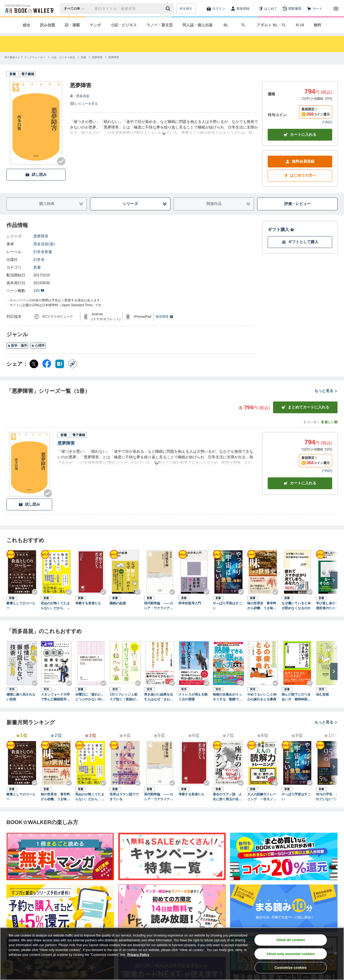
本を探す (186, 9)
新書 (37, 267)
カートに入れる (300, 135)
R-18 (300, 25)
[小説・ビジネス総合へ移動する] (63, 57)
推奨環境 (164, 317)
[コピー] (73, 364)
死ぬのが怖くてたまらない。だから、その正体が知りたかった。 (55, 606)
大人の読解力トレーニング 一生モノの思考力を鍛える (262, 797)
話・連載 (72, 25)
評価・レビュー (298, 204)
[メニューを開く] (336, 9)
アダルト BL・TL (271, 25)
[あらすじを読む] (164, 127)
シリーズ (145, 204)
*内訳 (327, 122)
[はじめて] (268, 9)
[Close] (335, 953)
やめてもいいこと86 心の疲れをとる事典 (263, 697)
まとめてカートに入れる (305, 407)
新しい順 (329, 422)
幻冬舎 (39, 259)
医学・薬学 (17, 346)
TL (243, 25)
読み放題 (48, 25)
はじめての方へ (300, 175)
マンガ (95, 25)
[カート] (314, 9)
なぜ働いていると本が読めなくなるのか (296, 606)
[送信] (169, 9)
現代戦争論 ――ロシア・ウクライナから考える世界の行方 (159, 606)
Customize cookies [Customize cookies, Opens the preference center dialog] (291, 968)
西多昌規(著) (44, 244)
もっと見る (326, 391)
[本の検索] (76, 9)
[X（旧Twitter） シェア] (34, 364)
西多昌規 (83, 96)
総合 (27, 25)
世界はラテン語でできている (124, 797)
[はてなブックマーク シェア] (60, 364)
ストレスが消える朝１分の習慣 (193, 697)
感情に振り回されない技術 (21, 697)
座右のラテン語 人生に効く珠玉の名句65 (228, 797)
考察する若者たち (88, 603)
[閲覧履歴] (292, 9)
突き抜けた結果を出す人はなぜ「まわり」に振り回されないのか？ (159, 697)
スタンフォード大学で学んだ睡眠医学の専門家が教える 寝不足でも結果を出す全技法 (56, 697)
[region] (172, 954)
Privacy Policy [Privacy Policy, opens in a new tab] (138, 955)
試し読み (36, 175)
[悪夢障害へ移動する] (97, 57)
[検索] (169, 9)
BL (226, 25)
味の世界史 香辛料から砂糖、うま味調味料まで (262, 606)
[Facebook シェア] (47, 364)
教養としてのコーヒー (21, 606)
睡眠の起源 (118, 603)
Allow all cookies (291, 940)
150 (39, 291)
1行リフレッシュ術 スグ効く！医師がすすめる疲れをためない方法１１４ (125, 697)
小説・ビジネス (124, 25)
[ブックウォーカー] (29, 9)
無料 (317, 25)
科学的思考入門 (190, 603)
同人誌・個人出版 (198, 25)
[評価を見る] (84, 103)
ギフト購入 (281, 230)
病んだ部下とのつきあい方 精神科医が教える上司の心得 (296, 697)
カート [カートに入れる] (300, 483)
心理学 (38, 346)
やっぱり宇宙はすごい (227, 606)
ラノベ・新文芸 (160, 25)
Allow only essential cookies (291, 954)
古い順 (310, 422)
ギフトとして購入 (300, 242)
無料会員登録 (300, 161)
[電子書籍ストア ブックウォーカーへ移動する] (25, 57)
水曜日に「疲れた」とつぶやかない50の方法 (90, 697)
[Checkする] (61, 161)
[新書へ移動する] (84, 57)
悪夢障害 (41, 236)
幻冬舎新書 (43, 252)
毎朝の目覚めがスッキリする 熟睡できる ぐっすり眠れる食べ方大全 (227, 697)
